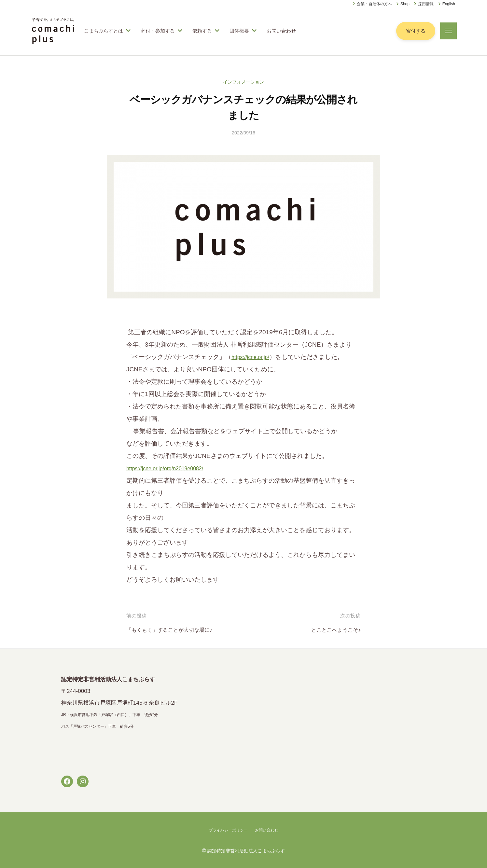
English (449, 4)
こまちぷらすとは (104, 31)
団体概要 (239, 31)
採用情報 (426, 4)
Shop (405, 4)
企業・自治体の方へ (374, 4)
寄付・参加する (158, 31)
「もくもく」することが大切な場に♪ (177, 630)
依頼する (202, 31)
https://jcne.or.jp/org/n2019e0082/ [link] (172, 468)
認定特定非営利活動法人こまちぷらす (246, 850)
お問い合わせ (281, 31)
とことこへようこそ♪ (332, 630)
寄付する (415, 31)
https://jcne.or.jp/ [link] (254, 357)
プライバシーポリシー (226, 830)
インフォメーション (244, 82)
